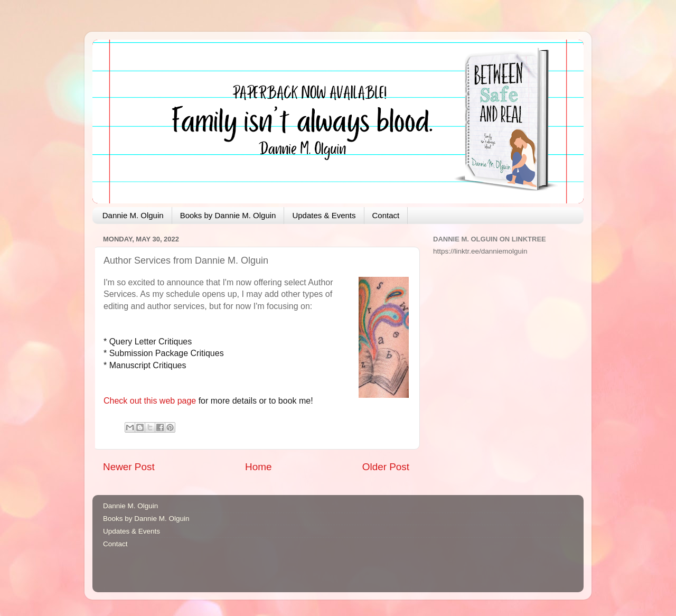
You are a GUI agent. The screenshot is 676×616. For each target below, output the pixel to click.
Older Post (386, 467)
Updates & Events (324, 215)
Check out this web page (150, 401)
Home (258, 467)
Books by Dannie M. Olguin (228, 215)
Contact (386, 215)
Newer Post (129, 467)
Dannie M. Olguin (133, 215)
